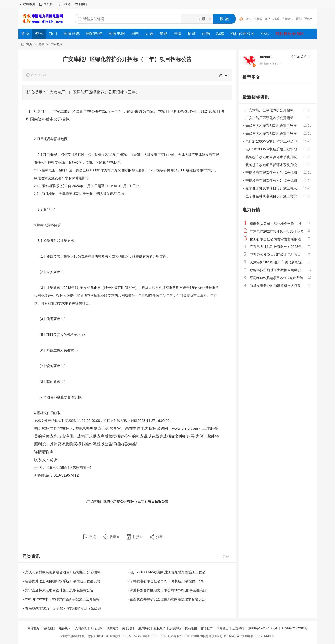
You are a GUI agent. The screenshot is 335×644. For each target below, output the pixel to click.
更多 (227, 556)
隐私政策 (160, 628)
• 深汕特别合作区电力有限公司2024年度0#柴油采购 (167, 590)
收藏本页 (29, 4)
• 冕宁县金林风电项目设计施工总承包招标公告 (58, 590)
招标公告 (288, 19)
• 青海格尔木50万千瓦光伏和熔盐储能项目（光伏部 (62, 608)
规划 (299, 19)
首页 (29, 44)
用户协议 (144, 628)
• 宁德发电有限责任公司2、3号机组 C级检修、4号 (166, 581)
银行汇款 (96, 628)
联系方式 (112, 628)
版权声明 (175, 628)
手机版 (48, 4)
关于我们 (128, 628)
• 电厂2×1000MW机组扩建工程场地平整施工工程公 (167, 572)
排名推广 (207, 628)
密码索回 (49, 628)
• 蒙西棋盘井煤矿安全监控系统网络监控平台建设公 (167, 599)
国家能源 (56, 44)
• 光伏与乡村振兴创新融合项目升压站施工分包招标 (62, 572)
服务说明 (65, 628)
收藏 (114, 537)
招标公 (258, 19)
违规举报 (238, 628)
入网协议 (81, 628)
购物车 (83, 4)
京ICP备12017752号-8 (263, 628)
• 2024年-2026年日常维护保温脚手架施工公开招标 (61, 599)
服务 (268, 19)
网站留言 (223, 628)
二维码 (66, 4)
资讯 (41, 44)
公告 (248, 19)
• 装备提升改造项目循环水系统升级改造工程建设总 (62, 581)
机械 (276, 19)
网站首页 (33, 628)
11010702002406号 (295, 628)
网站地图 (191, 628)
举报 (92, 537)
